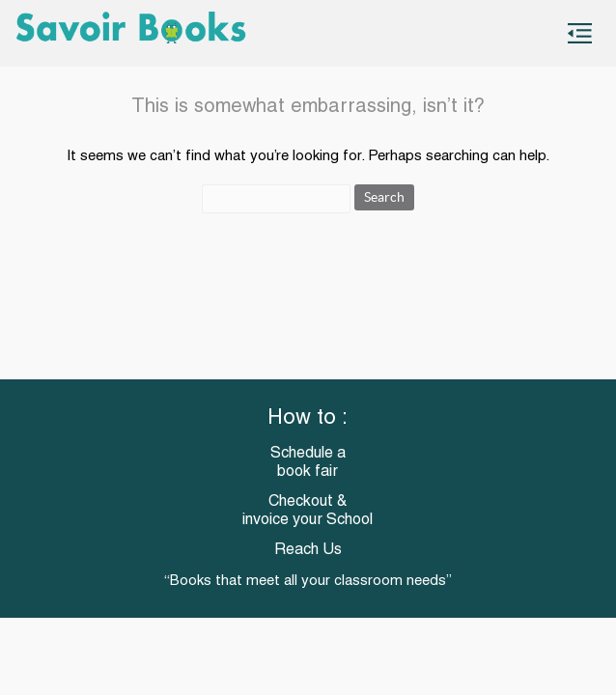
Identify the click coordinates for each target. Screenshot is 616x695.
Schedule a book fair (308, 463)
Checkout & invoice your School (308, 511)
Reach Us (308, 550)
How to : (308, 418)
